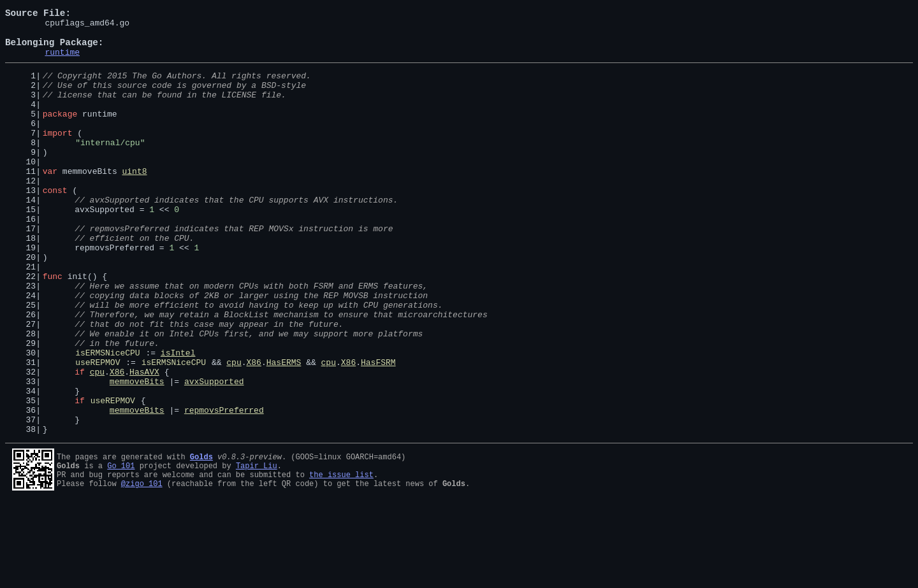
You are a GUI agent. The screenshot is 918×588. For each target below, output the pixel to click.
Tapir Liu (257, 548)
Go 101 (121, 548)
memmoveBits (137, 454)
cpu (234, 431)
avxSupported (214, 454)
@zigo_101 (142, 569)
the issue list (341, 558)
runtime (62, 61)
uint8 (134, 201)
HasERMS (284, 431)
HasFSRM (378, 431)
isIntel (178, 419)
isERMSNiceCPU (107, 419)
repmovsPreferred (224, 488)
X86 (253, 431)
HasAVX (144, 442)
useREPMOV (98, 431)
